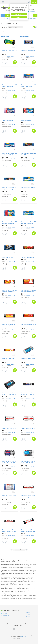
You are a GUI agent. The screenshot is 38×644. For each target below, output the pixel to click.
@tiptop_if (32, 12)
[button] (3, 2)
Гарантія (28, 614)
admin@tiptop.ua (24, 636)
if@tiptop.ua (6, 616)
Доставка (28, 612)
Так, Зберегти (19, 14)
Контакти (28, 617)
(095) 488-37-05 (15, 610)
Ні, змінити (19, 17)
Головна (28, 610)
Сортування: (4, 27)
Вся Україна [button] (21, 2)
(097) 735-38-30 (7, 610)
